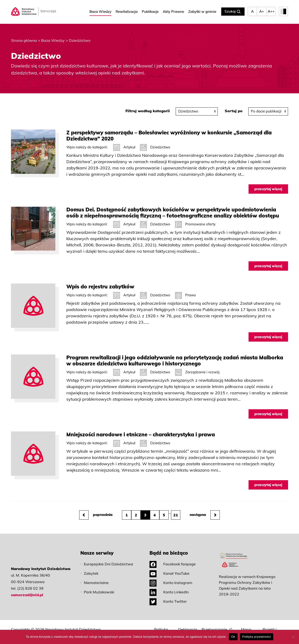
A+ (262, 12)
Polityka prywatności (165, 628)
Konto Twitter (168, 597)
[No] (293, 637)
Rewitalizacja (127, 12)
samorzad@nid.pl (27, 591)
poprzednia (96, 511)
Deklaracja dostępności (189, 628)
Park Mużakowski (99, 588)
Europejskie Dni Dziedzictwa (109, 560)
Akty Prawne (173, 12)
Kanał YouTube (169, 569)
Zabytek (91, 569)
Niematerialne (96, 579)
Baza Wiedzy (100, 12)
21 (176, 511)
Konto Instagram (171, 579)
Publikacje (150, 12)
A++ (271, 12)
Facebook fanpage (173, 560)
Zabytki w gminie (202, 12)
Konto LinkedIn (169, 588)
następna (205, 511)
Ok (233, 637)
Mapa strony (247, 628)
